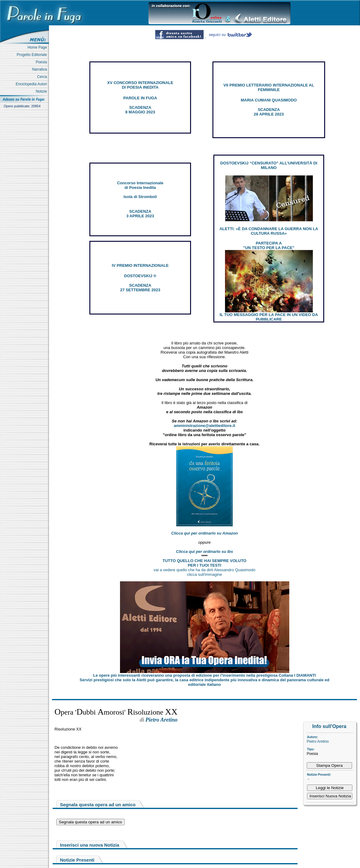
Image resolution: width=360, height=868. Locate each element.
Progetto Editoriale (33, 55)
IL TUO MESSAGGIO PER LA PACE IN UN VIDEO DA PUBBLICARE (269, 317)
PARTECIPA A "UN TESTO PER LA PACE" (269, 245)
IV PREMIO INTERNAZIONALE (140, 265)
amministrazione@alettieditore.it (205, 426)
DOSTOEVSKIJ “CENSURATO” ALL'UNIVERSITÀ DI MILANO (269, 165)
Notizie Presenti (77, 860)
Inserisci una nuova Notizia (90, 845)
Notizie (42, 91)
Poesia (42, 62)
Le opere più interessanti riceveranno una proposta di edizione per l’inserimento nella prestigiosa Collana (204, 675)
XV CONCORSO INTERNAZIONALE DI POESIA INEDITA (140, 85)
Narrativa (41, 69)
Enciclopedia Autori (32, 84)
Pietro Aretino (318, 741)
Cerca (43, 77)
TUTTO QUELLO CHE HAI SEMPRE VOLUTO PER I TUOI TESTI (204, 563)
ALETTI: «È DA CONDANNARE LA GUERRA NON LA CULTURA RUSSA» (269, 231)
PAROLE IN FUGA (140, 98)
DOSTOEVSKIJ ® (140, 276)
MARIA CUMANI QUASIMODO (269, 100)
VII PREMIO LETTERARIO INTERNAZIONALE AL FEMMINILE (269, 87)
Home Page (38, 47)
